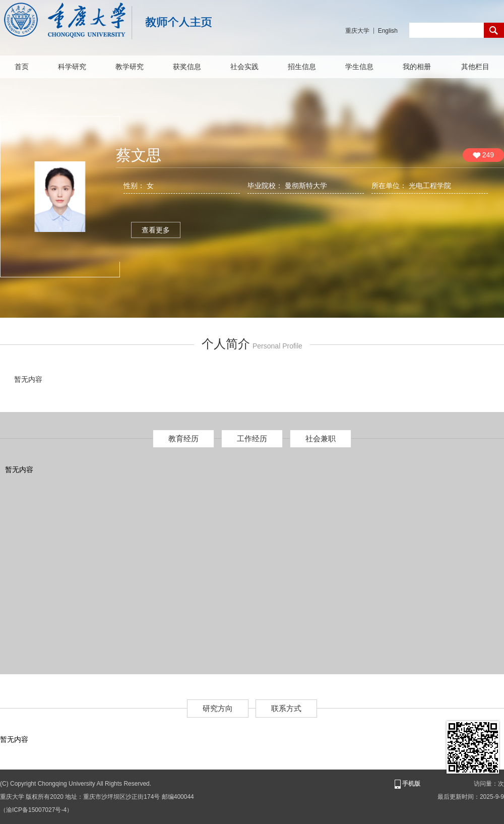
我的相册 (417, 67)
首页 (22, 67)
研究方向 (218, 708)
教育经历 (183, 438)
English (388, 31)
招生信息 (302, 67)
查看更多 (156, 230)
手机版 (407, 784)
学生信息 (359, 67)
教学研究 (130, 67)
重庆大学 (357, 31)
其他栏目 (475, 67)
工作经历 (252, 438)
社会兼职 (321, 438)
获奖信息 (187, 67)
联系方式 (286, 708)
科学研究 (72, 67)
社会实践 (244, 67)
